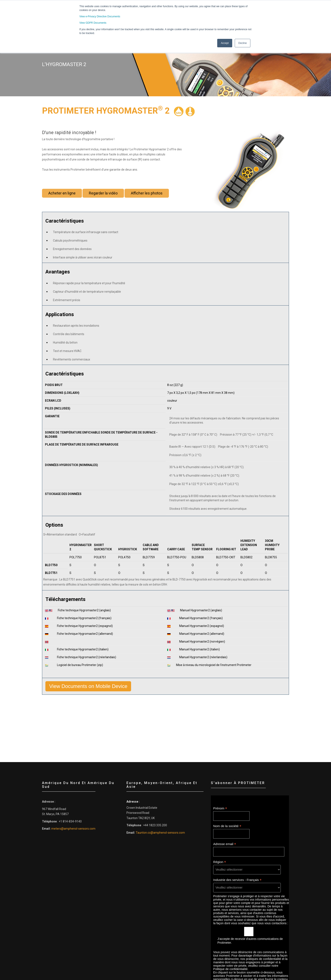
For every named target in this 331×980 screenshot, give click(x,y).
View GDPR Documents (93, 23)
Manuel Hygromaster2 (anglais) (203, 610)
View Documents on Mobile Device (88, 686)
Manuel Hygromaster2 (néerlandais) (205, 657)
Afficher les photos (147, 195)
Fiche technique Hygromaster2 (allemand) (86, 634)
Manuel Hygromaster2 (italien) (201, 649)
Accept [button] (225, 43)
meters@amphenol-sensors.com (73, 829)
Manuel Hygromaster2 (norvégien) (204, 642)
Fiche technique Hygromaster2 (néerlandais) (88, 657)
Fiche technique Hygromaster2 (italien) (84, 649)
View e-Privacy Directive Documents (100, 16)
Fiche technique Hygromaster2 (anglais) (86, 610)
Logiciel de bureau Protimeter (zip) (81, 665)
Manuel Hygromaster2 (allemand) (203, 634)
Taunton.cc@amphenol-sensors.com (160, 833)
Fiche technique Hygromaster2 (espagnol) (86, 626)
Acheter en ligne (62, 195)
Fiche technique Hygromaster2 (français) (86, 618)
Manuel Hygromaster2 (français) (202, 618)
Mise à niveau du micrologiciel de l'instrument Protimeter (215, 665)
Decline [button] (243, 43)
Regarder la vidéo (103, 195)
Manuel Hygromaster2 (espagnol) (203, 626)
